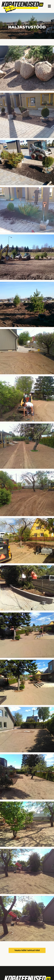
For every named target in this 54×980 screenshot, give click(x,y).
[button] (49, 6)
